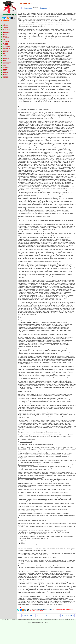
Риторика (5, 57)
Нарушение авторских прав (37, 611)
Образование (6, 46)
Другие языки (6, 29)
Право (4, 53)
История (5, 34)
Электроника (6, 78)
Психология (6, 55)
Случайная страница (40, 622)
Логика (4, 39)
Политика (5, 52)
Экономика (5, 76)
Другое (4, 31)
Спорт (4, 60)
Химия (4, 71)
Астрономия (6, 24)
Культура (5, 36)
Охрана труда (6, 48)
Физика (4, 65)
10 (62, 615)
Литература (6, 38)
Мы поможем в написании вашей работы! (63, 609)
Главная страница (31, 622)
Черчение (5, 72)
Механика (5, 45)
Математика (6, 41)
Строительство (7, 62)
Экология (5, 74)
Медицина (5, 43)
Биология (5, 26)
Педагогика (6, 50)
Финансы (5, 69)
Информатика (6, 33)
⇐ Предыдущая (27, 8)
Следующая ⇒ (44, 8)
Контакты (47, 622)
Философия (6, 67)
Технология (6, 64)
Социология (6, 59)
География (5, 27)
